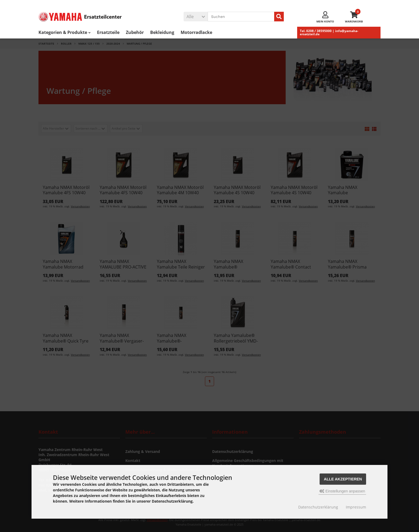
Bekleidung (162, 32)
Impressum (356, 507)
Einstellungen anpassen (342, 491)
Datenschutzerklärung (318, 507)
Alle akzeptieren (343, 479)
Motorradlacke (196, 32)
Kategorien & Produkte (65, 32)
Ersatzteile (108, 32)
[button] (196, 17)
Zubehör (135, 32)
